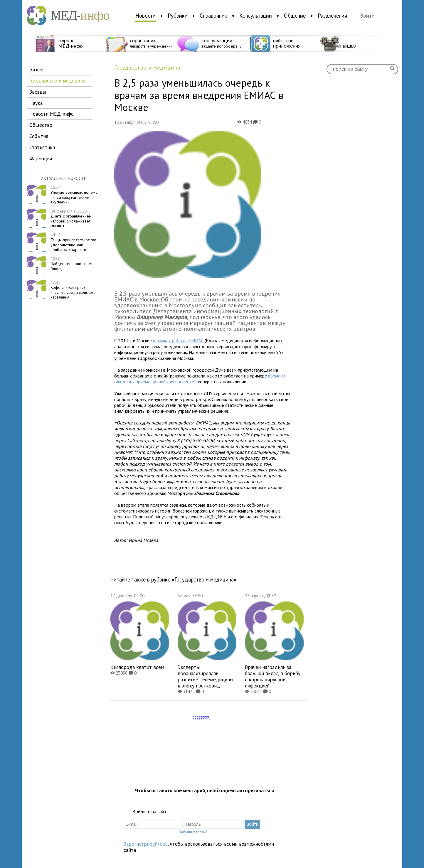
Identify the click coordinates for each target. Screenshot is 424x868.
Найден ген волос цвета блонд (73, 264)
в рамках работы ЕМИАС (178, 341)
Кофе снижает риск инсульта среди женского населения (73, 290)
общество (41, 125)
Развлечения (332, 16)
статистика (42, 147)
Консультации (256, 16)
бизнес (37, 69)
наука (36, 103)
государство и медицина (57, 81)
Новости (145, 16)
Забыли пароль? (193, 832)
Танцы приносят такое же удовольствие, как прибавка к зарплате (73, 242)
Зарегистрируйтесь (146, 844)
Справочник (213, 16)
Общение (295, 16)
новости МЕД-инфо (52, 114)
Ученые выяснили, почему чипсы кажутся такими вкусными (74, 195)
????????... (202, 718)
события (39, 136)
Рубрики (178, 16)
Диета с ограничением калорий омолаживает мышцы (71, 218)
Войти (367, 16)
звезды (38, 92)
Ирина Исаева (143, 540)
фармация (41, 158)
